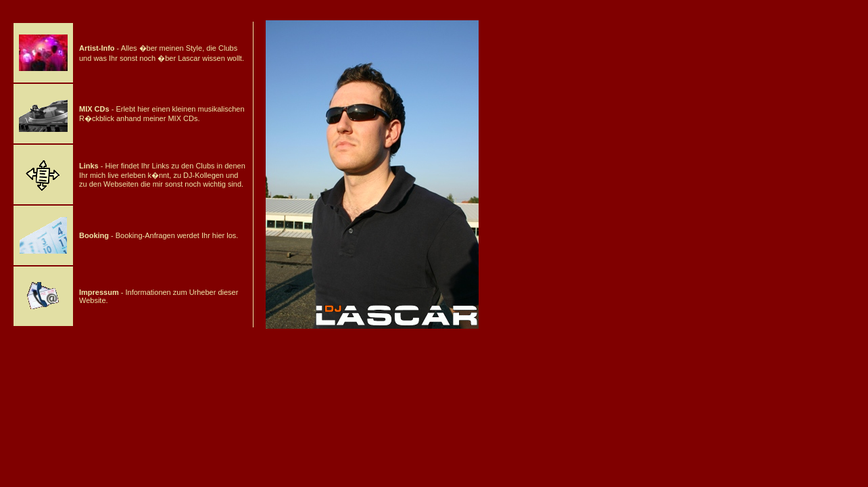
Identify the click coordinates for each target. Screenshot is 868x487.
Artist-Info (97, 48)
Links (89, 166)
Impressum (99, 292)
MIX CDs (94, 109)
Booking (94, 235)
